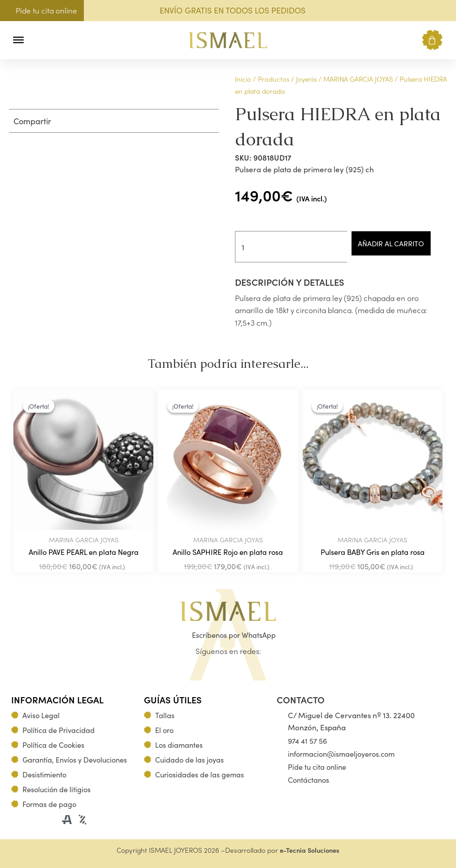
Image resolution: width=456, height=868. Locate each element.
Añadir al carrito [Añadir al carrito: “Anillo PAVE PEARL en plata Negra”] (127, 570)
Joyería (306, 79)
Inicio (243, 79)
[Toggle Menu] (18, 40)
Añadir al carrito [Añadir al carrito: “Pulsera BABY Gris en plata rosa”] (415, 570)
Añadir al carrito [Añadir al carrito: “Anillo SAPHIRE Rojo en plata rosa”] (272, 570)
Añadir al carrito (396, 243)
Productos (274, 79)
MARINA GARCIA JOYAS (358, 79)
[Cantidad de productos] (292, 247)
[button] (37, 40)
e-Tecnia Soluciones (310, 850)
